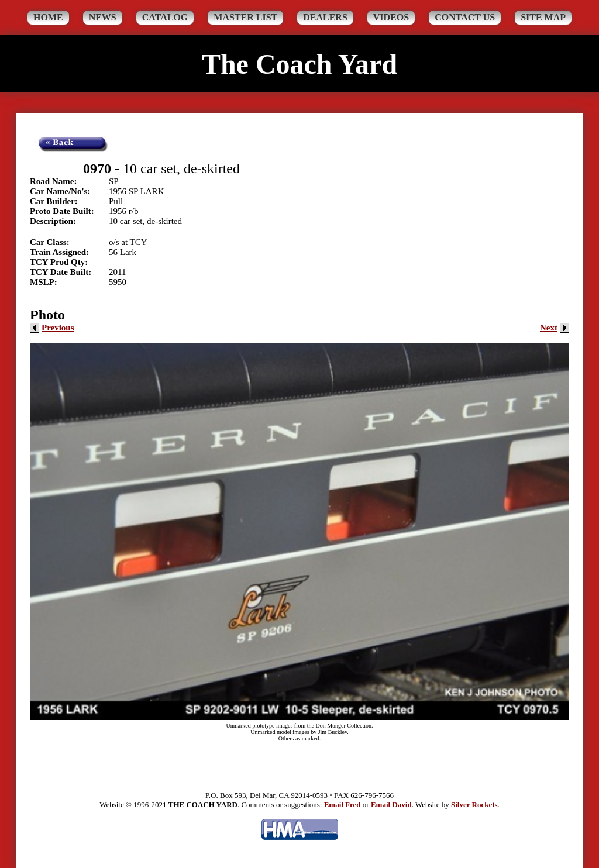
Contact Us (465, 17)
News (103, 17)
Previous (52, 328)
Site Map (543, 17)
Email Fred (342, 805)
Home (48, 17)
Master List (245, 17)
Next (555, 328)
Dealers (325, 17)
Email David (391, 805)
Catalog (165, 17)
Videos (391, 17)
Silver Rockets (474, 805)
